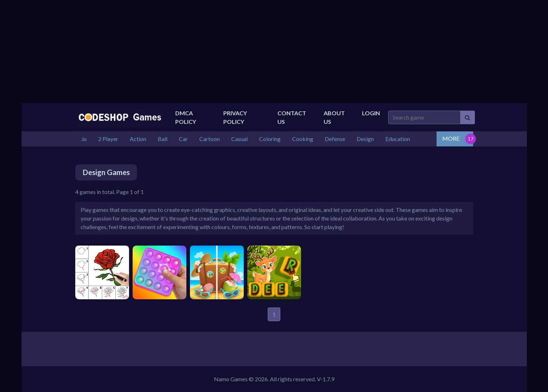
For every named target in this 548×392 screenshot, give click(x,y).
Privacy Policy (235, 117)
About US (334, 117)
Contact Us (292, 117)
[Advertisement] (274, 52)
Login (371, 113)
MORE (451, 138)
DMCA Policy (186, 117)
